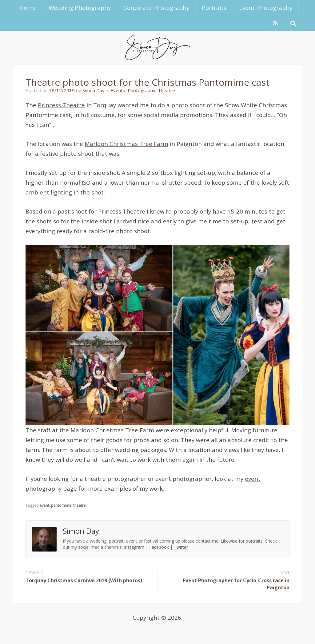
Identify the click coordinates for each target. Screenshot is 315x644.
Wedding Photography (80, 8)
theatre (80, 505)
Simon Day (94, 90)
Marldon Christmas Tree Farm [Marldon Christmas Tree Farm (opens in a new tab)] (126, 144)
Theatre (166, 90)
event (44, 505)
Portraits (214, 8)
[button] (293, 23)
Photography (142, 90)
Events (118, 90)
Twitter (181, 547)
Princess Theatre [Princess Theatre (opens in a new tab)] (61, 105)
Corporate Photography (156, 8)
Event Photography (266, 8)
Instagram (135, 547)
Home (28, 8)
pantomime (61, 505)
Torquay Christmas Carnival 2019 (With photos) (84, 580)
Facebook (160, 547)
